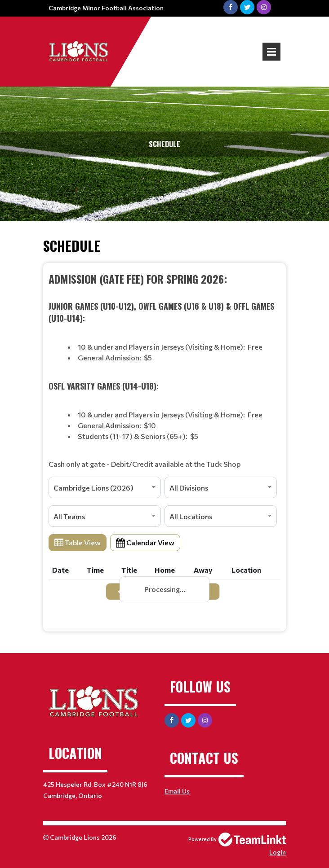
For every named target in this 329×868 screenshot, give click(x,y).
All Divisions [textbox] (189, 488)
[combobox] (105, 487)
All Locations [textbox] (191, 516)
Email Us (177, 791)
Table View (78, 542)
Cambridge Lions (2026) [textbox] (93, 488)
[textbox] (164, 370)
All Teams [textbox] (69, 516)
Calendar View (145, 542)
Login (278, 852)
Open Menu (271, 52)
